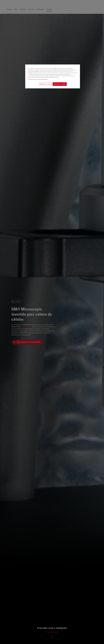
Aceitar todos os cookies (60, 84)
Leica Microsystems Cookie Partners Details (38, 79)
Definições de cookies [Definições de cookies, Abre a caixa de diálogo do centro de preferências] (45, 84)
